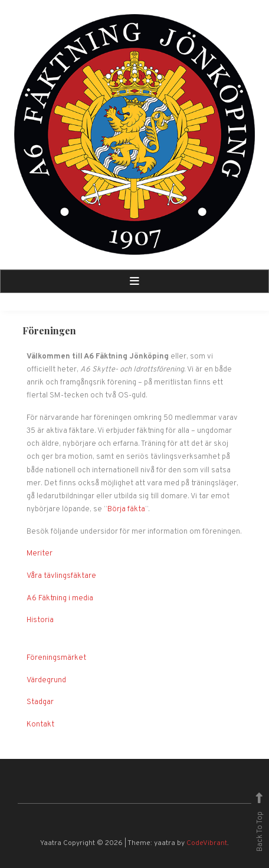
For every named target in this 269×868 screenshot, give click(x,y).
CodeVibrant (207, 843)
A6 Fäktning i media (60, 599)
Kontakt (40, 725)
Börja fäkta (126, 509)
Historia (40, 620)
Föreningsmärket (56, 658)
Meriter (40, 554)
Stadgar (40, 702)
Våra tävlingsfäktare (61, 576)
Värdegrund (46, 680)
